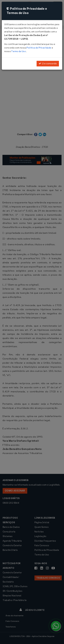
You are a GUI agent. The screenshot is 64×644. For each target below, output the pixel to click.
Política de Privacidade (39, 48)
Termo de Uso (19, 51)
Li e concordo (48, 64)
